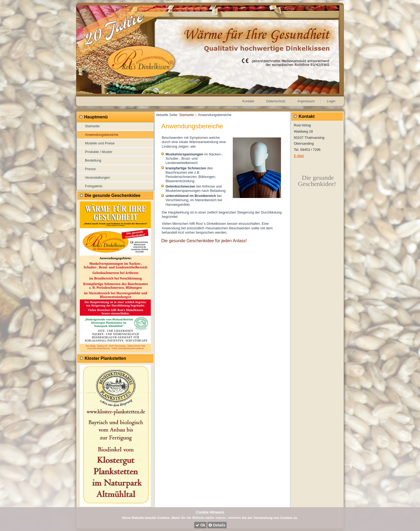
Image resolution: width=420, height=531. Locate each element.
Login (331, 101)
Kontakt (248, 101)
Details (217, 525)
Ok (200, 525)
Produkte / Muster (99, 152)
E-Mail (299, 156)
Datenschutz (276, 101)
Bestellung (93, 160)
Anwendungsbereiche (102, 135)
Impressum (306, 101)
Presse (90, 169)
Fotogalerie (94, 186)
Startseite (92, 126)
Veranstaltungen (97, 177)
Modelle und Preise (100, 143)
